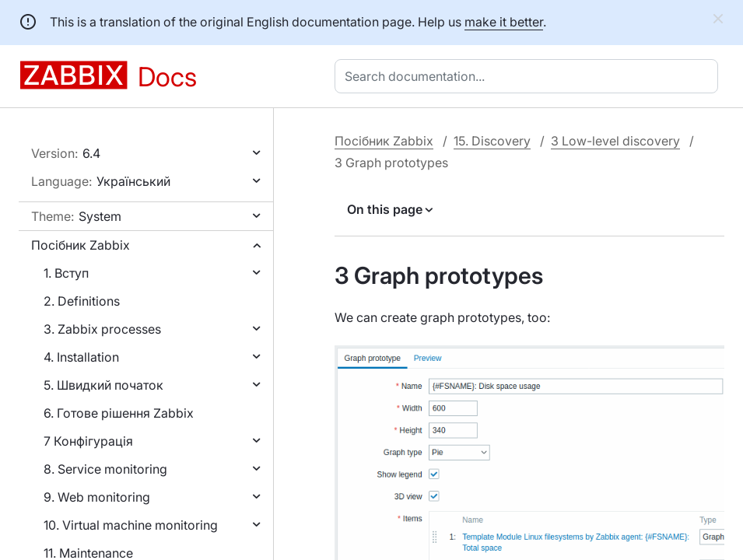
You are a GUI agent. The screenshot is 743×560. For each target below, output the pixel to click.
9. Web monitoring (97, 497)
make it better (504, 22)
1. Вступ (66, 273)
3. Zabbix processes (102, 329)
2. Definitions (82, 301)
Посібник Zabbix (81, 245)
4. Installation (81, 357)
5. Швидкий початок (103, 385)
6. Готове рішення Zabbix (119, 413)
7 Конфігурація (88, 441)
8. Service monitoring (105, 469)
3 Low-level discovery (615, 141)
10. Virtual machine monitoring (131, 525)
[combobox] (529, 76)
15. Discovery (492, 141)
